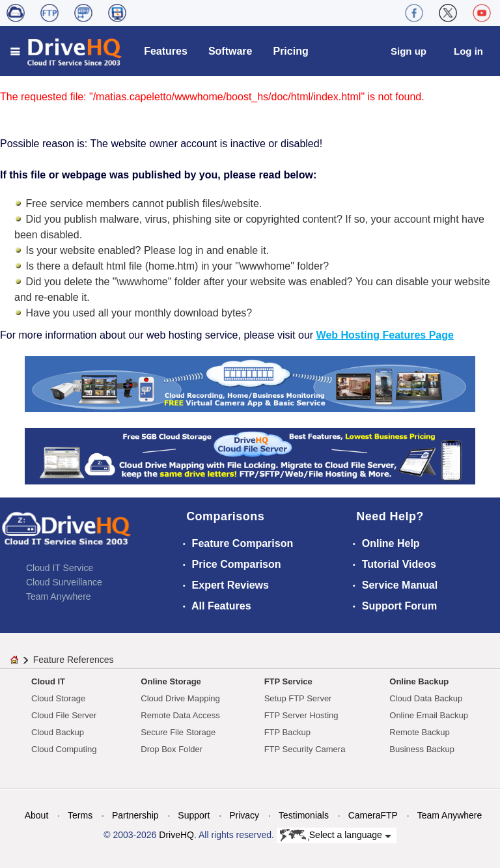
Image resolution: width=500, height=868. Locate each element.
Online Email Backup (429, 715)
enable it (246, 250)
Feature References (74, 660)
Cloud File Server (64, 715)
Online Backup (419, 681)
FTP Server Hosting (301, 715)
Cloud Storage (58, 698)
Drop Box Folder (172, 749)
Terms (80, 815)
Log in (468, 51)
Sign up (409, 51)
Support (194, 815)
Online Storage (171, 681)
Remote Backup (420, 732)
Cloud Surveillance (64, 582)
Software (230, 51)
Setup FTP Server (298, 698)
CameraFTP (373, 815)
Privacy (244, 815)
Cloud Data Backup (426, 698)
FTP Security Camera (305, 749)
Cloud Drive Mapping (180, 698)
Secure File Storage (178, 732)
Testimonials (304, 815)
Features (166, 51)
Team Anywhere (59, 596)
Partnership (135, 815)
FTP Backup (287, 732)
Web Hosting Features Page (385, 335)
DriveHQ (176, 835)
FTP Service (288, 681)
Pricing (290, 51)
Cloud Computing (64, 749)
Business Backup (422, 749)
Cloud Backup (58, 732)
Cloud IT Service (60, 568)
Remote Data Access (180, 715)
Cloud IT (48, 681)
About (37, 815)
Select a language (336, 835)
